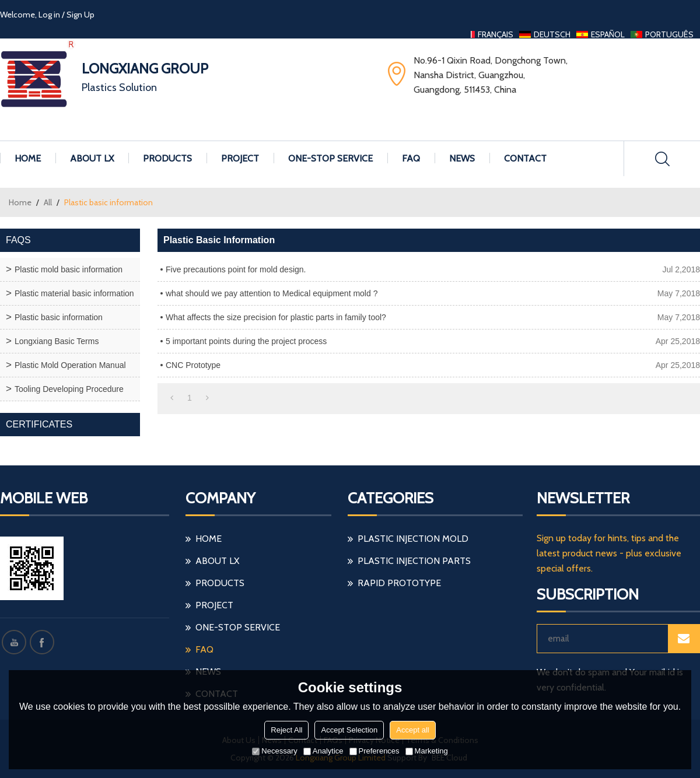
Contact (525, 158)
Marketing (427, 751)
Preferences (374, 751)
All (48, 202)
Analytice (323, 751)
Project (240, 158)
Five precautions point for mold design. (236, 269)
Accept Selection (349, 730)
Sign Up (80, 15)
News (462, 158)
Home (28, 158)
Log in (49, 15)
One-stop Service (330, 158)
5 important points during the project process (246, 341)
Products (167, 158)
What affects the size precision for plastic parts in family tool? (276, 317)
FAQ (411, 158)
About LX (92, 158)
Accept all (412, 730)
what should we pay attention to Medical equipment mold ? (272, 293)
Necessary (274, 751)
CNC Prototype (193, 365)
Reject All (286, 730)
